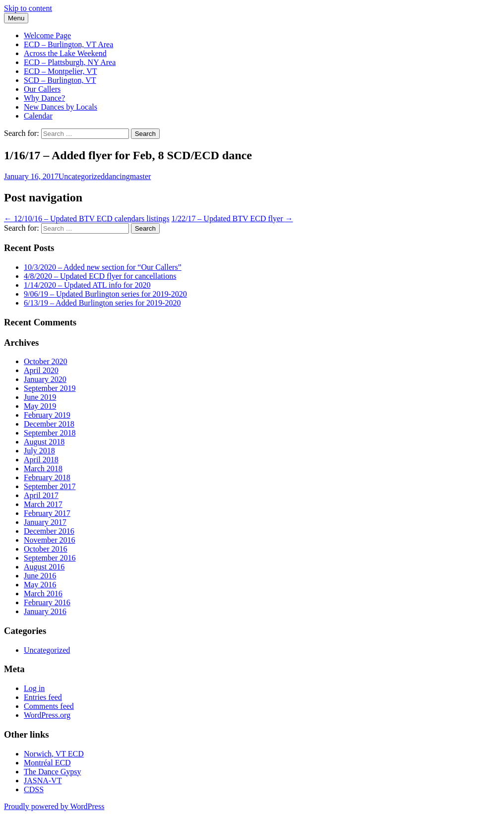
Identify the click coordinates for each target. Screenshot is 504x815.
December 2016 (49, 531)
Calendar (38, 116)
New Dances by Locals (61, 107)
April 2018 (41, 460)
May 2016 (40, 585)
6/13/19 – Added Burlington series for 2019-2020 (102, 303)
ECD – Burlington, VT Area (68, 44)
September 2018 (50, 433)
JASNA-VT (43, 781)
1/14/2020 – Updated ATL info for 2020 (87, 285)
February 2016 (47, 602)
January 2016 (45, 611)
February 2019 (47, 415)
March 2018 (43, 469)
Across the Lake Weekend (65, 53)
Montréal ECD (47, 763)
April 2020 (41, 370)
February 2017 (47, 513)
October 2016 (46, 549)
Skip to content (28, 8)
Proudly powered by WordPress (54, 806)
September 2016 (50, 558)
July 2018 (39, 451)
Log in (34, 688)
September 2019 (50, 388)
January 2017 (45, 522)
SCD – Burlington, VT (60, 80)
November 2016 (50, 540)
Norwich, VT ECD (54, 754)
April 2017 (41, 495)
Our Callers (42, 89)
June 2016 (40, 576)
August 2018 (44, 442)
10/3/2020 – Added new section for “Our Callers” (103, 267)
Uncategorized (82, 176)
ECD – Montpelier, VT (61, 71)
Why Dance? (44, 98)
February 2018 (47, 477)
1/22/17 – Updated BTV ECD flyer (232, 219)
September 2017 (50, 486)
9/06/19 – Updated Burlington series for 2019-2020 (105, 294)
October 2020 (46, 361)
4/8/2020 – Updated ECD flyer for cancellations (100, 276)
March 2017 (43, 504)
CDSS (34, 789)
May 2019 (40, 406)
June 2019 (40, 397)
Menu (16, 18)
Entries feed (43, 697)
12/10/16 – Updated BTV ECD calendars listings (87, 219)
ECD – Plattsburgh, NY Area (70, 62)
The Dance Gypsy (53, 772)
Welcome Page (47, 35)
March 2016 (43, 594)
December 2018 (49, 424)
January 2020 (45, 379)
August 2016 (44, 567)
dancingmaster (128, 176)
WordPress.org (47, 715)
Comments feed (49, 706)
